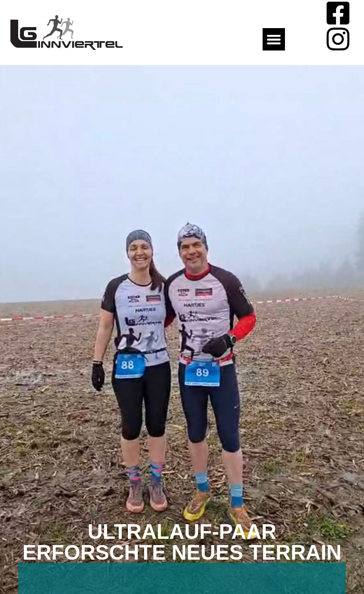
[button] (274, 40)
